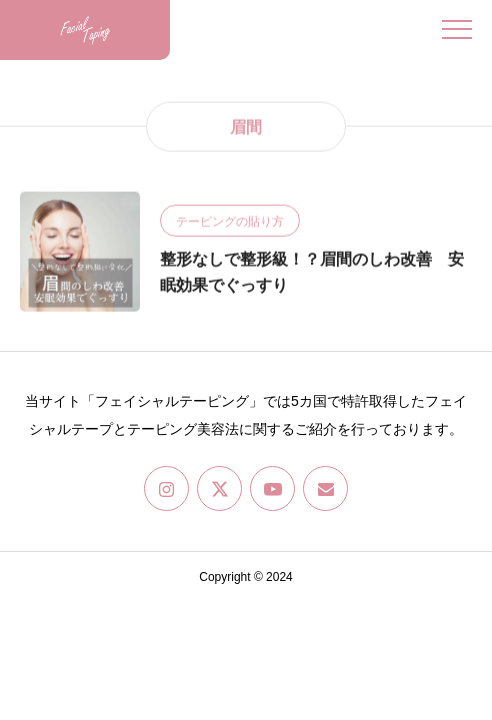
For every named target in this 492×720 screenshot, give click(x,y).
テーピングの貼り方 (230, 222)
